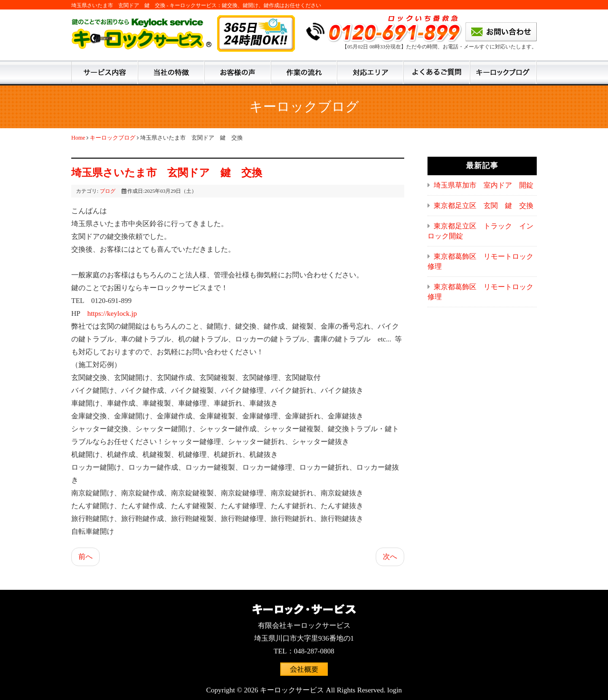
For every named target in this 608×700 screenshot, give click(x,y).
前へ (85, 557)
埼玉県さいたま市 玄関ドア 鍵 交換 (167, 173)
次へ (390, 557)
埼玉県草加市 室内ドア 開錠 (484, 185)
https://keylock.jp (112, 313)
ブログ (108, 191)
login (394, 690)
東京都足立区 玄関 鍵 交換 (484, 206)
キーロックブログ (113, 138)
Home (78, 138)
